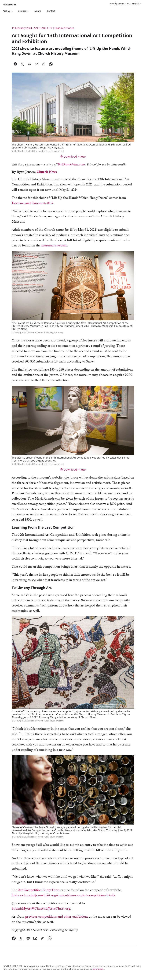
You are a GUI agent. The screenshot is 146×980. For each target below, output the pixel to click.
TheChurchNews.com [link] (71, 165)
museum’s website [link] (54, 245)
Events (37, 11)
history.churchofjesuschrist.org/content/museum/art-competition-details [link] (63, 895)
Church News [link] (47, 172)
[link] (14, 938)
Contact (51, 11)
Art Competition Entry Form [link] (39, 890)
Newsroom (9, 5)
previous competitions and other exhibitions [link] (57, 917)
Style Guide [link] (98, 969)
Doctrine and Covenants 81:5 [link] (32, 203)
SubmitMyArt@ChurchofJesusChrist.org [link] (41, 909)
